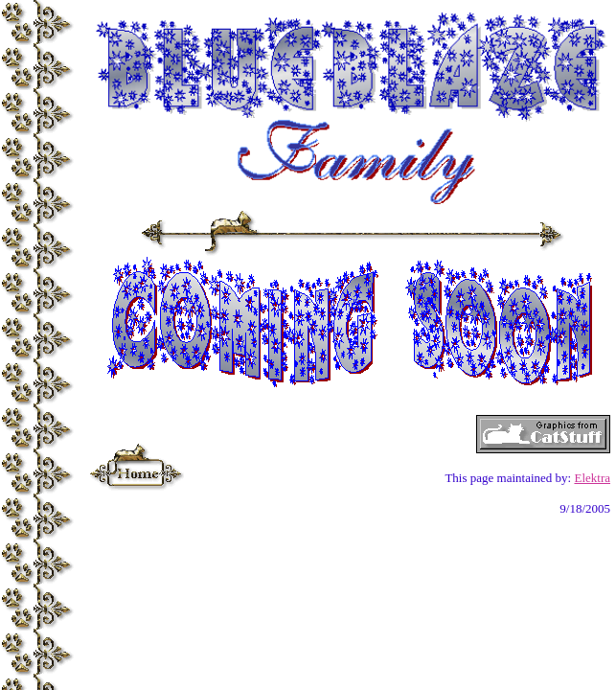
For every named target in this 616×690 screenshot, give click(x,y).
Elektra (592, 478)
